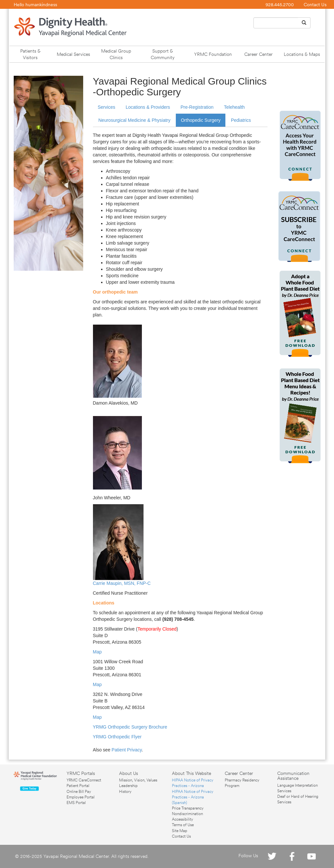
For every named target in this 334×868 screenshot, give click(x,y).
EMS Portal (76, 803)
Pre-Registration (197, 107)
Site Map (180, 831)
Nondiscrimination (187, 814)
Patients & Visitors (30, 54)
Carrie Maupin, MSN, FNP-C (122, 583)
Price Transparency (188, 808)
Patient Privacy (127, 750)
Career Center (258, 54)
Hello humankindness (35, 5)
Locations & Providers (148, 107)
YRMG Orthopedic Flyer (117, 737)
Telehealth (235, 107)
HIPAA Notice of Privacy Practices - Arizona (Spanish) (193, 797)
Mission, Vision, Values (138, 780)
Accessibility (182, 819)
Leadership (128, 786)
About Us (129, 773)
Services (107, 107)
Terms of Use (183, 825)
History (125, 792)
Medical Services (73, 54)
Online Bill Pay (79, 792)
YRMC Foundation (213, 54)
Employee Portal (81, 797)
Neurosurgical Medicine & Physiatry (135, 120)
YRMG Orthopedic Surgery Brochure (130, 727)
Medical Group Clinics (116, 54)
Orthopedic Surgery (200, 120)
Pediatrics (241, 120)
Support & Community (163, 54)
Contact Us (315, 5)
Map (97, 652)
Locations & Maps (302, 54)
